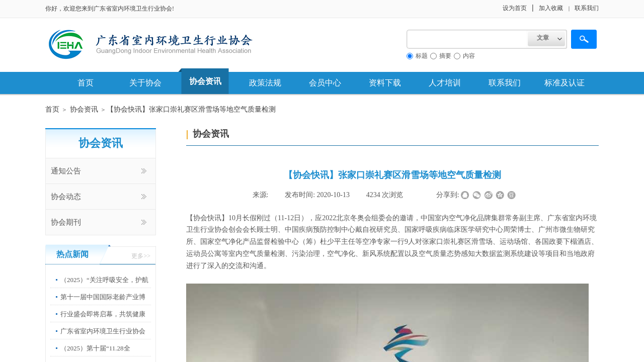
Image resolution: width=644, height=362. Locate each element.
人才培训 (445, 83)
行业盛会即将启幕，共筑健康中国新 (103, 322)
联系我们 (505, 83)
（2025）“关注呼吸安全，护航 (104, 280)
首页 (86, 83)
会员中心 (325, 83)
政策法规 (265, 83)
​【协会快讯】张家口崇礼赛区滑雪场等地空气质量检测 (191, 109)
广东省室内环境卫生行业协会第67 (103, 339)
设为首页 (515, 8)
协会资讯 (205, 81)
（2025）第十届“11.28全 (95, 348)
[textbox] (467, 39)
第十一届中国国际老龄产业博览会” (103, 304)
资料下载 (385, 83)
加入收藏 (551, 8)
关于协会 (145, 83)
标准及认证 (565, 83)
